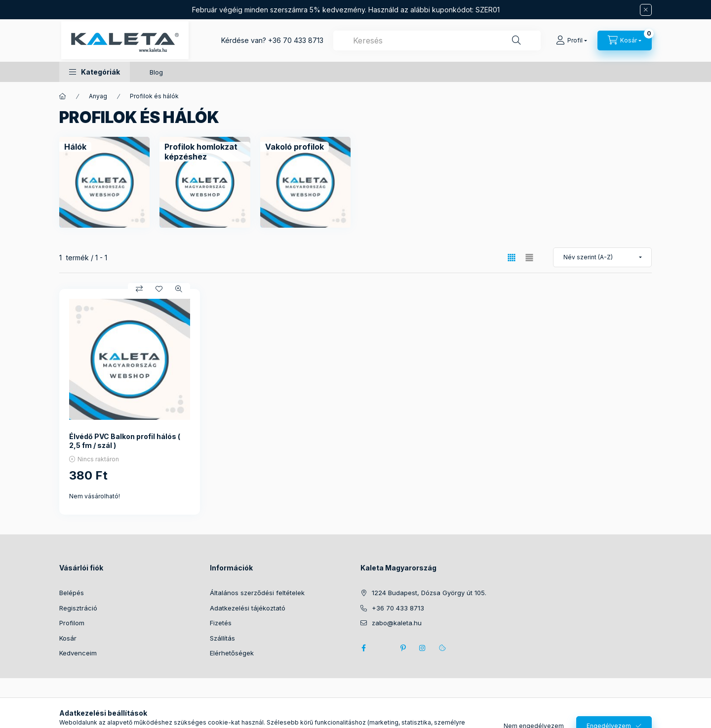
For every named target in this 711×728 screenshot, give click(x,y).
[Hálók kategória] (75, 147)
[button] (95, 72)
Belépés (72, 593)
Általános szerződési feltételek (257, 593)
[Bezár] (646, 10)
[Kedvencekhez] (159, 289)
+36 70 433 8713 (296, 40)
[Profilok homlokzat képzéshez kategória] (205, 152)
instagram (423, 648)
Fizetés (221, 623)
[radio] (529, 258)
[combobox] (437, 40)
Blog (156, 72)
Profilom (72, 623)
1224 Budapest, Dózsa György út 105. (429, 593)
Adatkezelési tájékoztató (248, 608)
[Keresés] (516, 40)
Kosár (68, 638)
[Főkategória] (63, 96)
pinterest (403, 648)
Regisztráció (78, 608)
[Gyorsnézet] (179, 289)
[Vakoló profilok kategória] (295, 147)
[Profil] (572, 40)
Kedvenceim (78, 653)
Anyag (98, 96)
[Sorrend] (602, 257)
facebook (363, 648)
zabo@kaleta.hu (397, 623)
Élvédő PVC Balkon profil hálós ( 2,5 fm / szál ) (125, 441)
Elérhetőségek (232, 653)
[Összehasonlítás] (139, 289)
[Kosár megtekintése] (625, 40)
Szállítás (222, 638)
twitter (383, 648)
